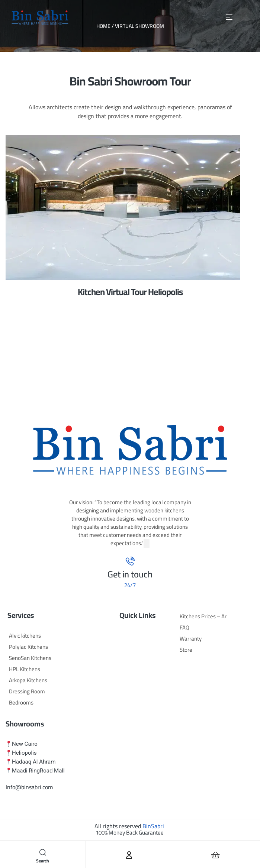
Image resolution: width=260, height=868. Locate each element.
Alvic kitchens (25, 636)
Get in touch (130, 574)
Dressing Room (27, 691)
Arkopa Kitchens (28, 680)
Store (186, 650)
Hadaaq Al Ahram (34, 762)
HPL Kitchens (25, 669)
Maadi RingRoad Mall (38, 771)
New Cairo (25, 744)
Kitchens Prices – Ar (203, 616)
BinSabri (153, 826)
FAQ (184, 627)
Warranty (191, 639)
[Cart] (216, 855)
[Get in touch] (130, 561)
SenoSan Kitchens (30, 658)
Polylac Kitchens (28, 647)
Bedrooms (21, 702)
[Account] (129, 855)
